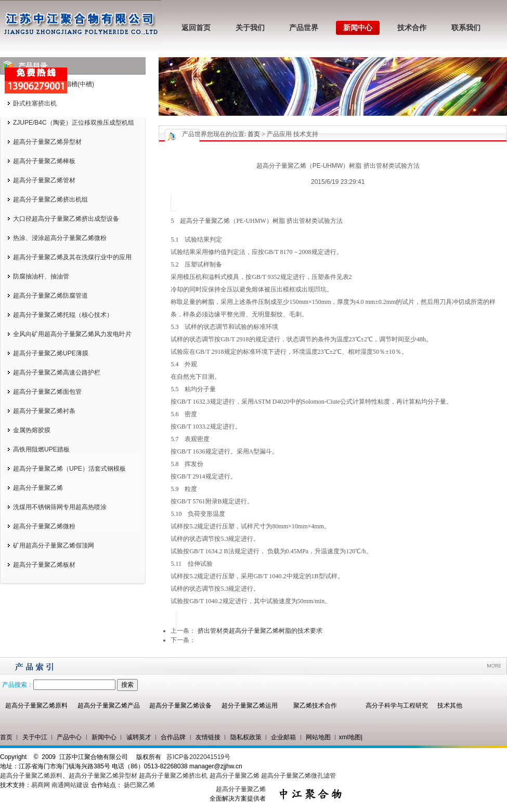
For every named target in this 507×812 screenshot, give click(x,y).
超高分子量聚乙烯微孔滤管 (298, 776)
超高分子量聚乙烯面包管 (47, 392)
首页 (254, 134)
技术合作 (412, 28)
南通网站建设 (70, 785)
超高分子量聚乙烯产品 (109, 705)
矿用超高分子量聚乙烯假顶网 (54, 545)
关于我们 (250, 28)
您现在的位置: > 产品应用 (249, 134)
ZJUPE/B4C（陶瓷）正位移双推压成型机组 (74, 123)
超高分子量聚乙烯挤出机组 (50, 199)
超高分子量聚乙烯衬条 (44, 411)
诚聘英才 (139, 737)
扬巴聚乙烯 (139, 785)
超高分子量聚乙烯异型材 (47, 142)
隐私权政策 (246, 737)
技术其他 (450, 705)
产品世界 (304, 28)
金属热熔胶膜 (32, 430)
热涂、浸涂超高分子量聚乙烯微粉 (60, 238)
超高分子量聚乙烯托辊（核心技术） (63, 315)
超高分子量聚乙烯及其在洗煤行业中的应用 (72, 257)
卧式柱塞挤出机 (35, 103)
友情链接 (208, 737)
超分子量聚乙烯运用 (250, 705)
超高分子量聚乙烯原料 (36, 705)
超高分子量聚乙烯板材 (44, 565)
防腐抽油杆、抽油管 (41, 276)
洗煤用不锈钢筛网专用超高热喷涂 (60, 507)
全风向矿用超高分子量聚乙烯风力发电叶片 (72, 334)
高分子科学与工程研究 (397, 705)
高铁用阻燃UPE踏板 (41, 449)
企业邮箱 (283, 737)
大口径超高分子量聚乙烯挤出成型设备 (66, 219)
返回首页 (196, 28)
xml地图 (350, 737)
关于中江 (35, 737)
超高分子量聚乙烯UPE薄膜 (51, 353)
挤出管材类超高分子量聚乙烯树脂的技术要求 (260, 631)
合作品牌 (173, 737)
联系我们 (466, 28)
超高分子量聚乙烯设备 (180, 705)
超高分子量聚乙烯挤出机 (174, 776)
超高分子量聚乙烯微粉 (44, 526)
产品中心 (69, 737)
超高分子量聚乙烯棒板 (44, 161)
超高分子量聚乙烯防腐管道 (50, 296)
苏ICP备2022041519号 (198, 757)
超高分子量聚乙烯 (38, 488)
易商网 (41, 785)
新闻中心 (358, 28)
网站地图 (318, 737)
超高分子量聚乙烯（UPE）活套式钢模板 (69, 469)
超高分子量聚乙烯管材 (44, 180)
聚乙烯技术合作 (315, 705)
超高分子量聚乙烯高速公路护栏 (57, 372)
